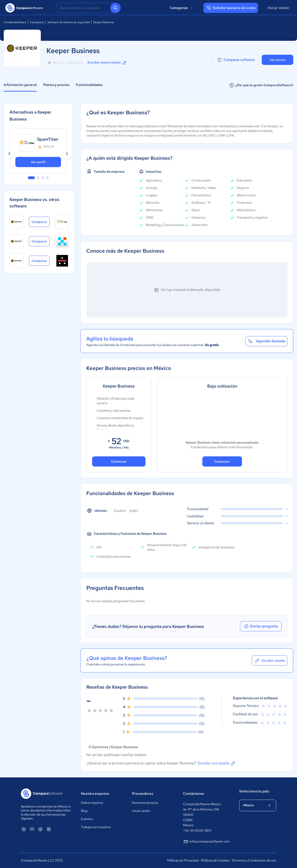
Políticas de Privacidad (183, 860)
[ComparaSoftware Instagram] (49, 829)
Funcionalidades (89, 85)
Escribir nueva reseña (107, 63)
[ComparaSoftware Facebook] (40, 829)
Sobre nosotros (92, 803)
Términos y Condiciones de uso (254, 860)
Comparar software (236, 60)
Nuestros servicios (145, 803)
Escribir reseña (270, 661)
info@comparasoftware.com (207, 842)
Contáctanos (194, 794)
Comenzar (119, 461)
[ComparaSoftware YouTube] (32, 829)
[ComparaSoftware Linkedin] (24, 829)
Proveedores (143, 794)
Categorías (182, 8)
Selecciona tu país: (254, 791)
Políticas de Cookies (215, 860)
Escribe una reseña (217, 763)
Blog (84, 811)
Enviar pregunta (261, 626)
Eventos (87, 819)
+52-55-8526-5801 (197, 830)
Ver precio (278, 60)
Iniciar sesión (278, 8)
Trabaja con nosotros (96, 827)
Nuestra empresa (95, 794)
